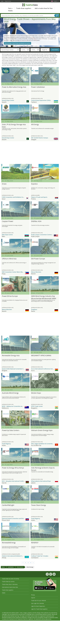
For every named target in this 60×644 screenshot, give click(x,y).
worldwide (11, 567)
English (56, 1)
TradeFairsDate (30, 5)
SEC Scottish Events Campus (40, 138)
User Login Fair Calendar (38, 603)
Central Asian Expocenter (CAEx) (41, 100)
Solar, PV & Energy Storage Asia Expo (14, 125)
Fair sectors (20, 567)
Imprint (33, 598)
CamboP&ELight (8, 505)
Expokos (34, 184)
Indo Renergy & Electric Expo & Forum (43, 469)
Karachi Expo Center (8, 100)
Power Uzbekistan (38, 87)
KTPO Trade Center (37, 406)
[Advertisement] (29, 153)
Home (3, 567)
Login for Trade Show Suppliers (39, 609)
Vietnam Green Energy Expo (42, 430)
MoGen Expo (36, 393)
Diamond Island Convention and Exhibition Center (17, 518)
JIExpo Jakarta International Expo (41, 481)
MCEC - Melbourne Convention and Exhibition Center (18, 406)
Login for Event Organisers (38, 606)
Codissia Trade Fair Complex (40, 556)
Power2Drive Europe (10, 296)
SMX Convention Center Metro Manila (13, 272)
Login (2, 1)
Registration (8, 1)
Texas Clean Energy (39, 505)
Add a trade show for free (44, 9)
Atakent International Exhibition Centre (14, 556)
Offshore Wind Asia (9, 259)
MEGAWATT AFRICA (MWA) (41, 355)
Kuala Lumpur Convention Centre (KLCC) (43, 235)
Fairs (10, 9)
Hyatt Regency (6, 444)
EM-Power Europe (38, 259)
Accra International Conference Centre (43, 369)
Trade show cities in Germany (10, 584)
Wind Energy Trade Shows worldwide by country (17, 43)
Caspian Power (8, 221)
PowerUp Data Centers (11, 430)
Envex (4, 184)
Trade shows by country (8, 582)
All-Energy (35, 124)
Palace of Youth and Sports (39, 197)
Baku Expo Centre (7, 235)
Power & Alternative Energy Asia (14, 87)
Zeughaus (34, 309)
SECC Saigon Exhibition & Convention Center (44, 444)
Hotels (10, 11)
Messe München (36, 272)
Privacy (33, 595)
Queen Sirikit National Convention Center (14, 369)
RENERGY (35, 543)
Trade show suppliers (24, 9)
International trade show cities (10, 587)
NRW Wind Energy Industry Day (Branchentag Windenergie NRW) (44, 297)
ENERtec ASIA (36, 221)
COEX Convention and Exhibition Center (14, 197)
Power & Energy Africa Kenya (13, 468)
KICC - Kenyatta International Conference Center (17, 481)
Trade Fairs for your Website (39, 601)
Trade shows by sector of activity (10, 579)
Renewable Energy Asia (11, 355)
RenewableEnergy (9, 543)
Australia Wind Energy (10, 393)
